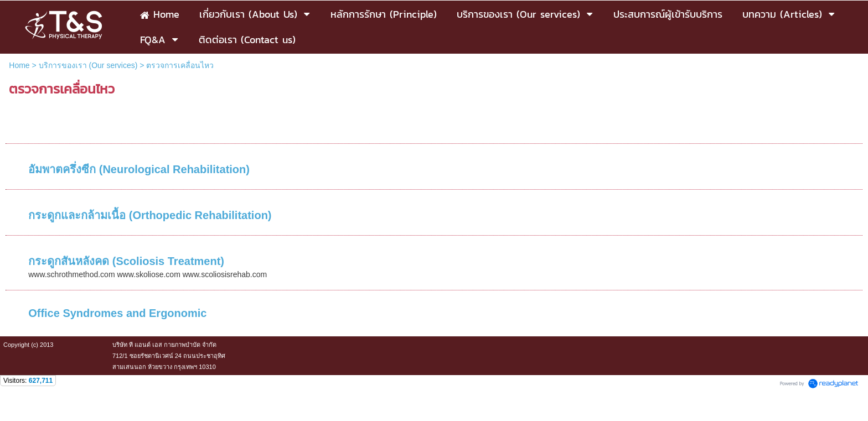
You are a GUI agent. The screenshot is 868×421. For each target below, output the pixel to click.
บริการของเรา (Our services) (88, 65)
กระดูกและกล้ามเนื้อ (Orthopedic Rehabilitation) (150, 215)
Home (19, 65)
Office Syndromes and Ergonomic (117, 313)
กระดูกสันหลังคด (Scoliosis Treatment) (126, 261)
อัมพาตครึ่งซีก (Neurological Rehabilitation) (139, 169)
